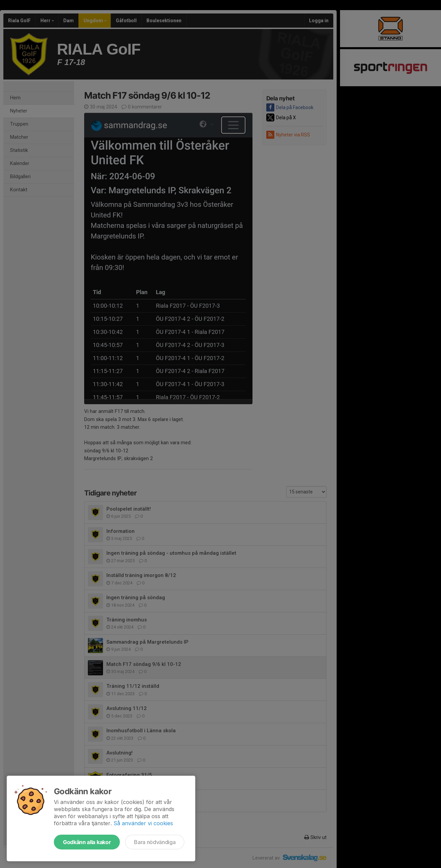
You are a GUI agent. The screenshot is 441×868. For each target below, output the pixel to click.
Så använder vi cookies (143, 823)
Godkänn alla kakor (87, 842)
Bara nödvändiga (155, 842)
